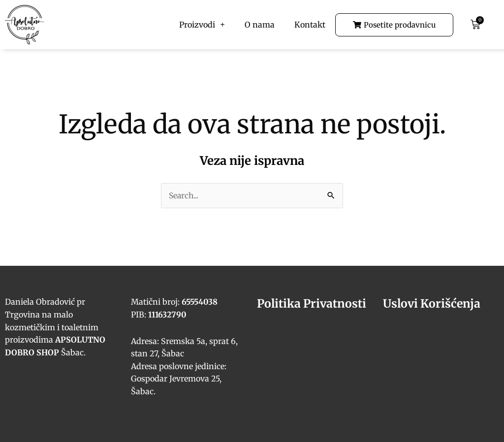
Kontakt (310, 25)
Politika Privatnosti (314, 304)
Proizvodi (202, 25)
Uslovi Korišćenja (433, 304)
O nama (260, 25)
